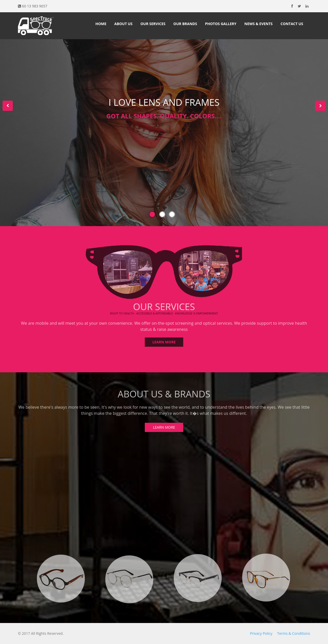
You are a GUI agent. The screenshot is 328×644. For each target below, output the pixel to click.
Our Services (153, 24)
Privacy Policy (261, 633)
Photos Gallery (221, 24)
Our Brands (185, 24)
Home (101, 24)
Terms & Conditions (294, 633)
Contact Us (292, 24)
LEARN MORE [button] (164, 340)
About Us (123, 24)
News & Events (259, 24)
